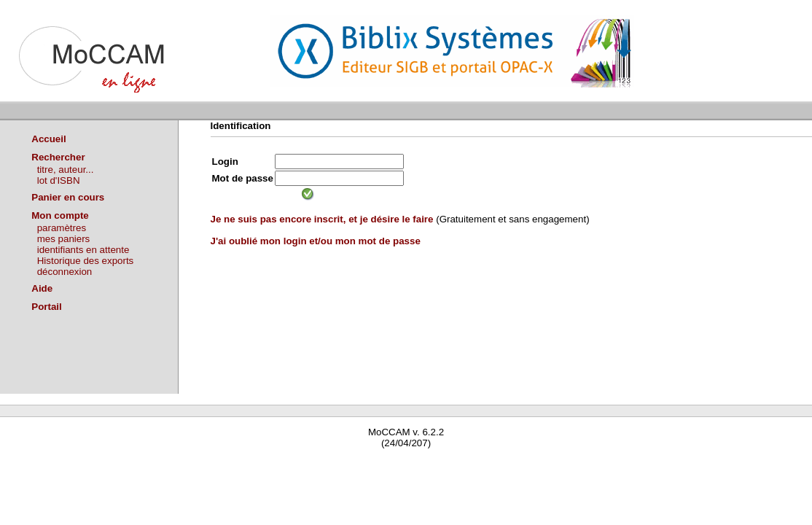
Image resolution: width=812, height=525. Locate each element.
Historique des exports (86, 261)
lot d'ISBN (59, 180)
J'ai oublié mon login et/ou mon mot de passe (316, 241)
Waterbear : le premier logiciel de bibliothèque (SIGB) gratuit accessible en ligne (172, 464)
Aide (42, 288)
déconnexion (65, 272)
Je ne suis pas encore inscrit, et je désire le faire (322, 219)
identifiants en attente (83, 250)
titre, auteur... (66, 170)
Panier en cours (68, 197)
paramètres (62, 228)
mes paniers (64, 239)
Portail (46, 307)
